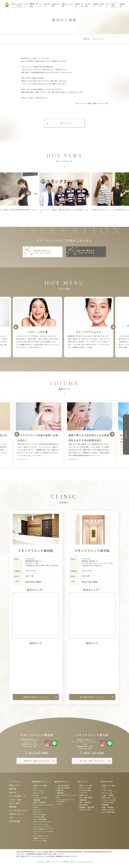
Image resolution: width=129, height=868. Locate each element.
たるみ (36, 795)
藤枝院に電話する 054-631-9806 (43, 252)
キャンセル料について (18, 810)
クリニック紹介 (16, 800)
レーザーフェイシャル (42, 827)
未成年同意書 (15, 821)
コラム (107, 5)
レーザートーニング (41, 824)
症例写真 (78, 5)
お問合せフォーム (16, 814)
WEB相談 (126, 435)
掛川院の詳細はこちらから (93, 697)
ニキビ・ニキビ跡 (41, 798)
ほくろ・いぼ (39, 793)
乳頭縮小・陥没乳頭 (87, 807)
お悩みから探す (55, 5)
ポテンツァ (38, 810)
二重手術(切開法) (63, 788)
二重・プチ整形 (108, 795)
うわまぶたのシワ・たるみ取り (66, 796)
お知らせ (102, 5)
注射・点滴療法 (40, 802)
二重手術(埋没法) (63, 786)
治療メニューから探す (68, 5)
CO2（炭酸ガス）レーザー (44, 829)
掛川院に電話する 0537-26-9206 (86, 252)
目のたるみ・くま (109, 798)
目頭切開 (60, 790)
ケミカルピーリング (41, 836)
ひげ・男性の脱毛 (41, 819)
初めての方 (47, 5)
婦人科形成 (84, 805)
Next (100, 193)
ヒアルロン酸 (39, 817)
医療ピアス (84, 795)
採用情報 (122, 5)
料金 (82, 5)
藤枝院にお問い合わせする (37, 761)
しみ (36, 788)
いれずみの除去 (85, 790)
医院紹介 (96, 5)
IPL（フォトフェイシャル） (44, 805)
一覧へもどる (65, 123)
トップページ (15, 782)
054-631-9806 (33, 582)
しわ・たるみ (39, 790)
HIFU (36, 807)
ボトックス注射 (40, 815)
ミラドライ (84, 793)
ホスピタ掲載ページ (17, 796)
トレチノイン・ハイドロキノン (44, 832)
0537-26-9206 (90, 582)
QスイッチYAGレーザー (43, 822)
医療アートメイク (41, 838)
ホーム (41, 5)
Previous (29, 193)
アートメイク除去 (41, 841)
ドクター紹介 (88, 5)
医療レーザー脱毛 (41, 786)
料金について (15, 785)
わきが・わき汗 (85, 810)
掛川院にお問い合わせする (92, 761)
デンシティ (38, 812)
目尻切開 (60, 793)
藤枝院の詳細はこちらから (36, 697)
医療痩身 (37, 800)
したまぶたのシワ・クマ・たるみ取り (66, 801)
